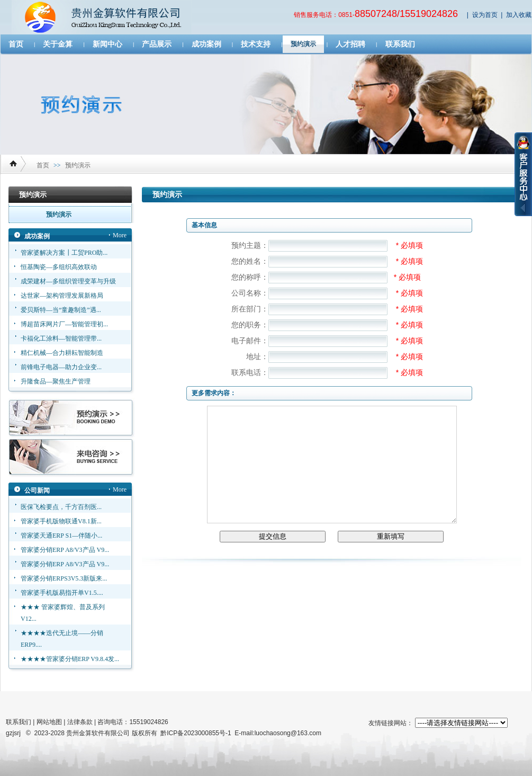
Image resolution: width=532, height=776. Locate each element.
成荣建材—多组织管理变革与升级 (68, 281)
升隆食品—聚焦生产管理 (56, 381)
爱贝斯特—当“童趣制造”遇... (61, 310)
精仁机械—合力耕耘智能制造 (62, 353)
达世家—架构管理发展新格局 (62, 296)
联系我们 (400, 44)
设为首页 (485, 15)
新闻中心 (107, 44)
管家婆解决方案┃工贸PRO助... (64, 253)
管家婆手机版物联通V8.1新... (61, 521)
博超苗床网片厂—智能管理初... (64, 324)
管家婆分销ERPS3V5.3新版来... (64, 578)
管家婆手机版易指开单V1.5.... (62, 593)
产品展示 (157, 44)
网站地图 (49, 722)
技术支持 (256, 44)
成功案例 (206, 44)
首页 (16, 44)
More (120, 235)
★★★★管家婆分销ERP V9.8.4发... (70, 659)
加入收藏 (519, 15)
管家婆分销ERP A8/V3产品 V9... (65, 550)
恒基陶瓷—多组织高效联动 (59, 267)
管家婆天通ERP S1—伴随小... (61, 536)
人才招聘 (350, 44)
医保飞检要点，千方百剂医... (61, 507)
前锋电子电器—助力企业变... (61, 367)
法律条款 (80, 722)
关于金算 (58, 44)
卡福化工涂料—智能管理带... (61, 338)
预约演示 (303, 44)
